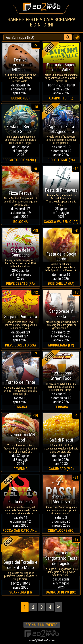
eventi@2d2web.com (41, 640)
